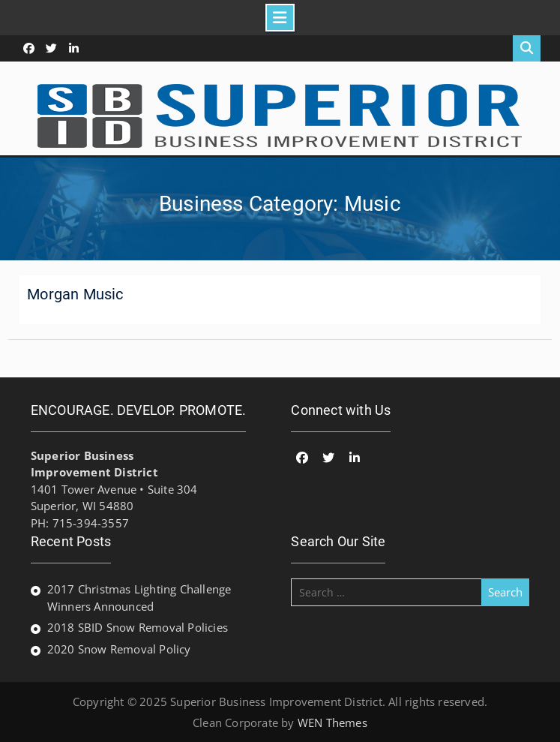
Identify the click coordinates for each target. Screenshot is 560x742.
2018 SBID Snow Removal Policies (138, 627)
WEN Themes (332, 722)
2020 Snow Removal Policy (119, 649)
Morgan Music (75, 294)
